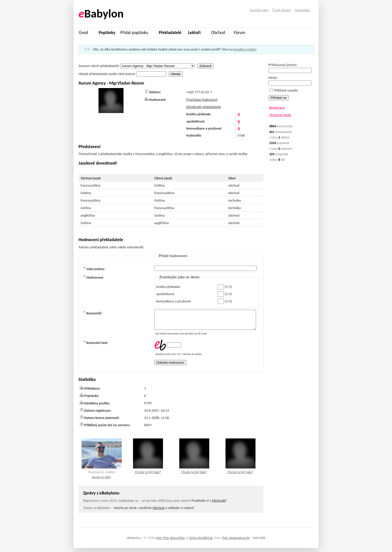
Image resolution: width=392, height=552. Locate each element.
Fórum (239, 33)
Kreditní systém (245, 49)
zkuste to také (101, 481)
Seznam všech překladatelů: (137, 66)
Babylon (101, 14)
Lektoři (194, 33)
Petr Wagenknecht (236, 541)
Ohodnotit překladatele (204, 107)
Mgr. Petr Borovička (170, 541)
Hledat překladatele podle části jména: (123, 74)
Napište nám (259, 10)
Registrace (277, 108)
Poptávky (107, 33)
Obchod (218, 33)
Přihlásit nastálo (284, 90)
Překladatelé (170, 33)
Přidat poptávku (134, 33)
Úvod (83, 33)
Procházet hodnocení (202, 100)
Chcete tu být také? (148, 476)
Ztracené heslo (280, 115)
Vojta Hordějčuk (201, 541)
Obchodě (219, 504)
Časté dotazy (282, 10)
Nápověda (302, 10)
